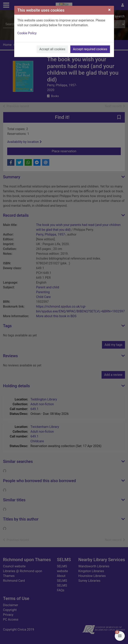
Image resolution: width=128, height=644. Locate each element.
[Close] (109, 10)
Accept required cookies (90, 49)
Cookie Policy (27, 33)
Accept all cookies (52, 49)
